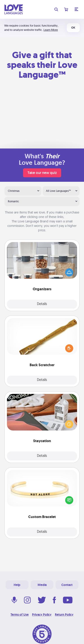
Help (17, 585)
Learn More (51, 30)
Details (42, 304)
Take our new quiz (42, 173)
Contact (67, 585)
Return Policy (64, 615)
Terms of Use (20, 615)
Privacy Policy (42, 615)
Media (42, 585)
